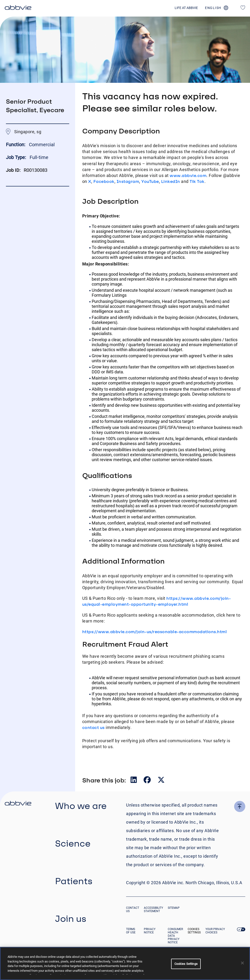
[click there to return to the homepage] (18, 804)
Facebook (104, 181)
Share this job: (104, 780)
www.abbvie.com (188, 175)
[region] (125, 963)
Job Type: (16, 157)
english (213, 8)
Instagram (128, 181)
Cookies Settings (194, 931)
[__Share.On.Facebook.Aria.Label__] (148, 781)
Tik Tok (197, 181)
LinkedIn (171, 181)
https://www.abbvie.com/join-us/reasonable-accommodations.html (155, 632)
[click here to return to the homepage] (18, 8)
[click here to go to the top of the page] (240, 806)
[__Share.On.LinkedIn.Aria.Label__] (134, 781)
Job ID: (13, 170)
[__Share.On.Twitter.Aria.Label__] (161, 781)
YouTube (150, 181)
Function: (16, 145)
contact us (93, 727)
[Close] (242, 963)
